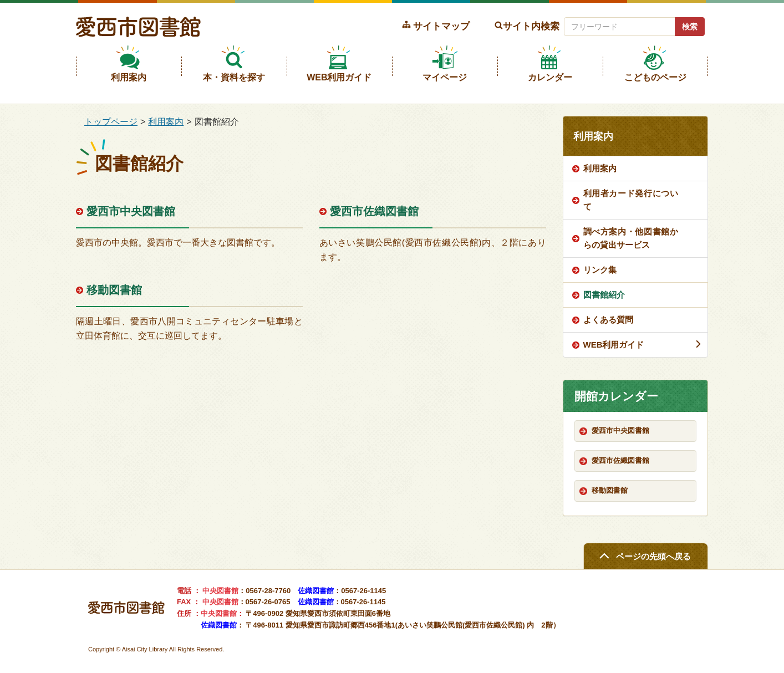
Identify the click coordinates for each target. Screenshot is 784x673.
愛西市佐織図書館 (374, 211)
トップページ (111, 122)
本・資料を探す (234, 77)
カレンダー (550, 77)
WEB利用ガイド (339, 77)
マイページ (445, 77)
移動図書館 (114, 290)
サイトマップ (441, 26)
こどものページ (655, 77)
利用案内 (129, 77)
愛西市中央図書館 (131, 211)
